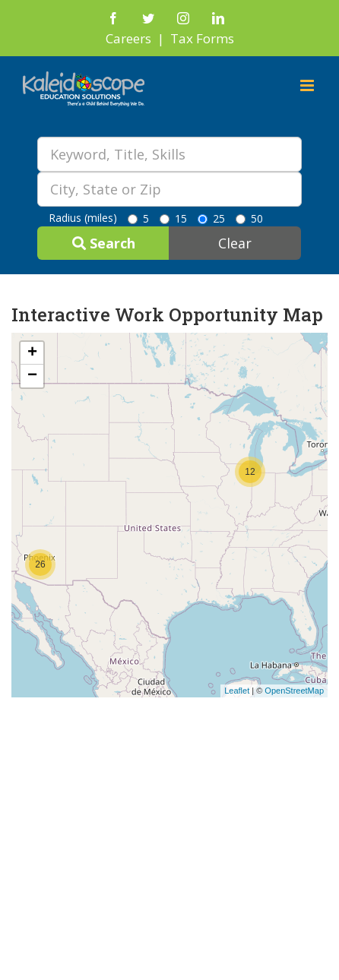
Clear (235, 243)
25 (211, 218)
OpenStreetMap (294, 691)
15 (173, 218)
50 (249, 218)
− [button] (32, 376)
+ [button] (32, 353)
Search (104, 243)
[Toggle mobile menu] (308, 85)
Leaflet (237, 691)
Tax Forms (202, 38)
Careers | (138, 38)
